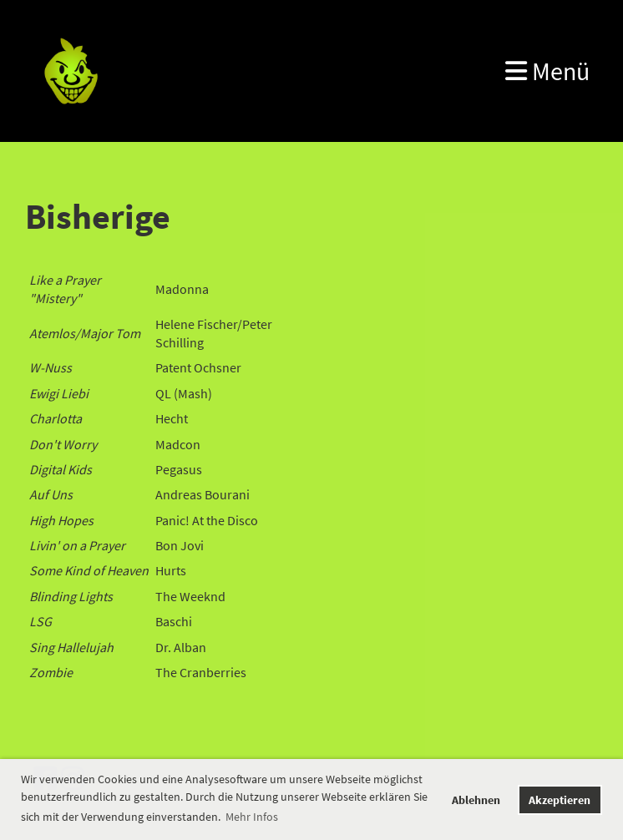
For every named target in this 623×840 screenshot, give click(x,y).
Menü (547, 71)
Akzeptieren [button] (560, 800)
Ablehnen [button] (476, 800)
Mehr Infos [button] (252, 817)
